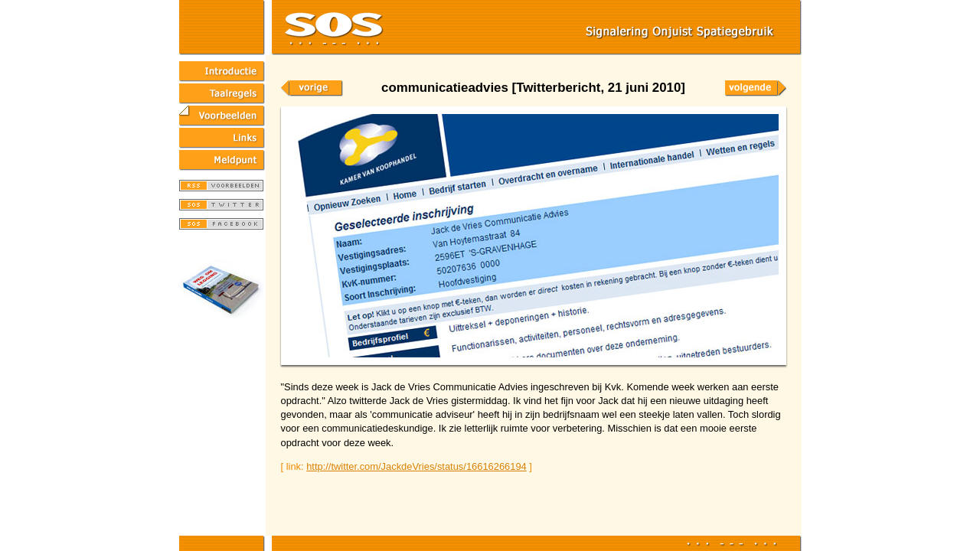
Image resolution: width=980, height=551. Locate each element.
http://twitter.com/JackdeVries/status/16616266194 (416, 466)
